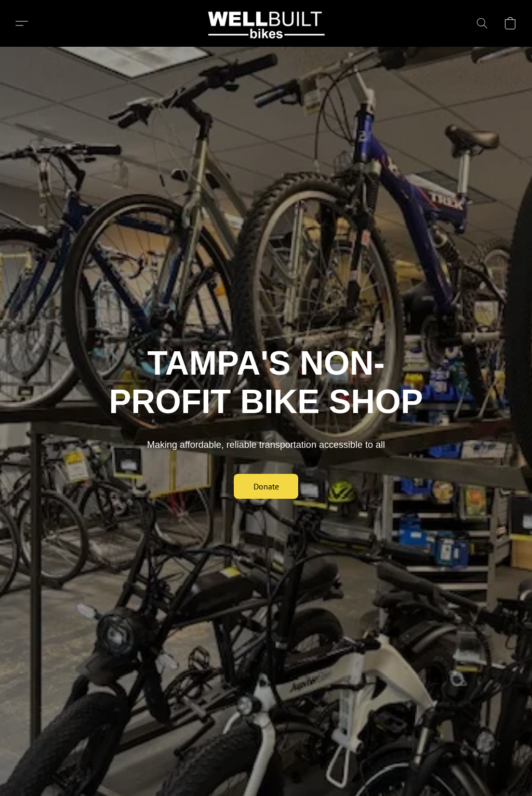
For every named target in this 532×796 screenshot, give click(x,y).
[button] (266, 23)
